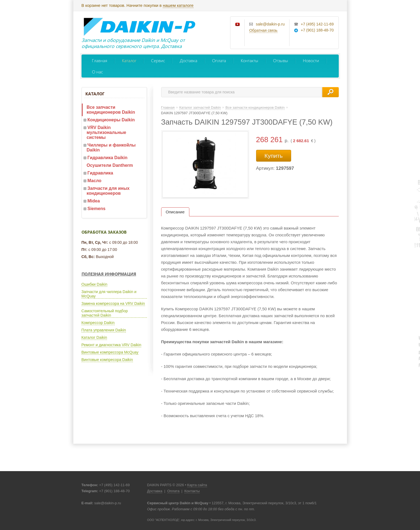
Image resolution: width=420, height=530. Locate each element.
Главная (100, 60)
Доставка (189, 60)
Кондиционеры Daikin (111, 120)
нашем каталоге (178, 5)
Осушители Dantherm (110, 165)
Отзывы (281, 60)
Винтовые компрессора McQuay (110, 352)
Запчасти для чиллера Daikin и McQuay (109, 294)
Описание (175, 212)
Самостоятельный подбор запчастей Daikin (105, 313)
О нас (97, 72)
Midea (94, 201)
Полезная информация (109, 274)
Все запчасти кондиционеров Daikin (111, 110)
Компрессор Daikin (98, 323)
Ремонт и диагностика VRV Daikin (111, 345)
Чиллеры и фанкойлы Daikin (111, 147)
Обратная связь (263, 30)
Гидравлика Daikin (108, 158)
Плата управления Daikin (104, 330)
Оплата (219, 60)
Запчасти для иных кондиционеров (108, 191)
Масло (95, 181)
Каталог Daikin (94, 337)
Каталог (129, 60)
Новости (311, 60)
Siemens (97, 209)
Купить (274, 156)
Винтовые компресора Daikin (107, 360)
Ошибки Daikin (95, 284)
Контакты (250, 60)
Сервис (158, 60)
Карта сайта (197, 485)
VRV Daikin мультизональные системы (107, 132)
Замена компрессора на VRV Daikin (113, 303)
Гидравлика (100, 173)
